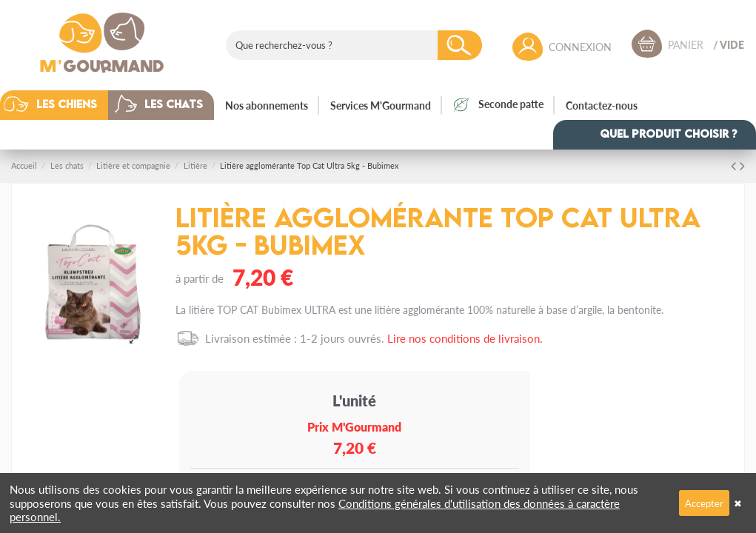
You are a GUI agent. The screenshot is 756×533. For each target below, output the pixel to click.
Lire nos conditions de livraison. (465, 338)
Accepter (704, 503)
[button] (65, 105)
